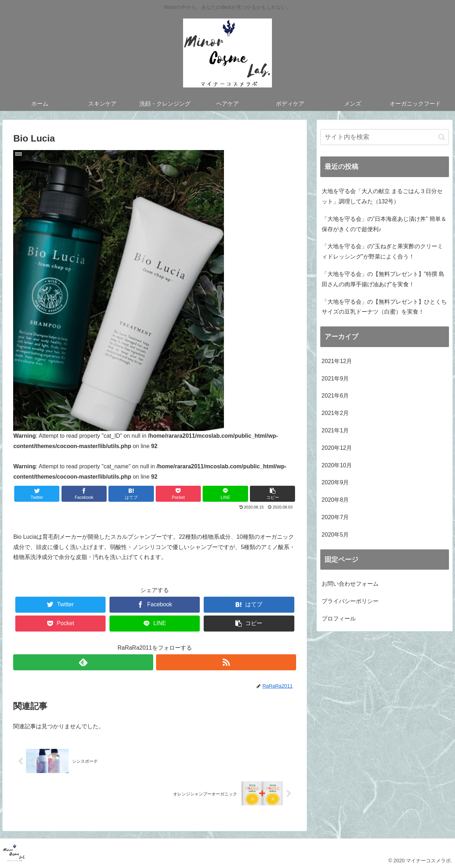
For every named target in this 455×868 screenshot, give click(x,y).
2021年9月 (335, 379)
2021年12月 (337, 361)
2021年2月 (335, 413)
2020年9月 (335, 482)
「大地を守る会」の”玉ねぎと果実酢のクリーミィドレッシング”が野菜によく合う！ (382, 251)
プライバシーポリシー (350, 601)
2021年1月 (335, 430)
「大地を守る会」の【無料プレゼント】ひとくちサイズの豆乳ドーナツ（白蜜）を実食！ (384, 307)
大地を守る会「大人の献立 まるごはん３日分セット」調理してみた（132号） (382, 196)
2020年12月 (337, 448)
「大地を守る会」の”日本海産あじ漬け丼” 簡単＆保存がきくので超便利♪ (384, 224)
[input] (385, 137)
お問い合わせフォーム (350, 584)
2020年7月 (335, 517)
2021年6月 (335, 396)
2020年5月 (335, 535)
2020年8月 (335, 500)
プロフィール (339, 619)
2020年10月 (337, 465)
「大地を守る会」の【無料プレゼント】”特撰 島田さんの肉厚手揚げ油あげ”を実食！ (383, 279)
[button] (442, 137)
